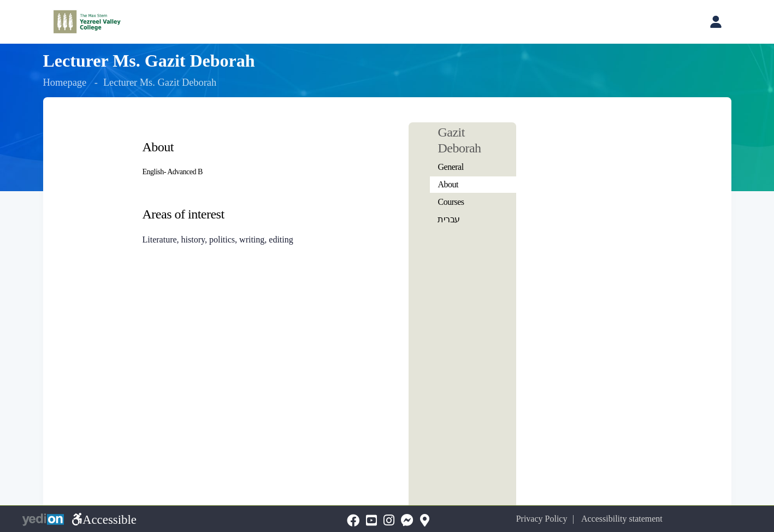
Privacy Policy (548, 519)
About (448, 184)
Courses (451, 202)
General (450, 167)
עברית (449, 219)
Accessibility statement (627, 519)
